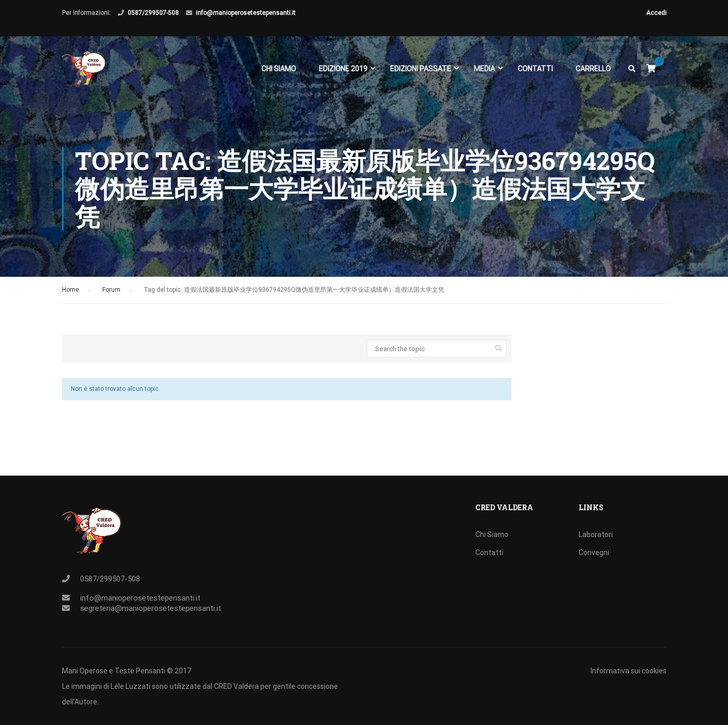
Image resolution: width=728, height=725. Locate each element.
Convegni (594, 553)
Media (484, 71)
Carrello (593, 71)
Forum (111, 295)
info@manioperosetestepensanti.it (246, 13)
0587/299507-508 (153, 13)
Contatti (535, 71)
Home (71, 295)
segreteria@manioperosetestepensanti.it (151, 608)
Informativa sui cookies (629, 671)
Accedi (656, 13)
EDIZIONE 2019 (343, 71)
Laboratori (596, 534)
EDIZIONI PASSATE (421, 71)
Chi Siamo (279, 71)
